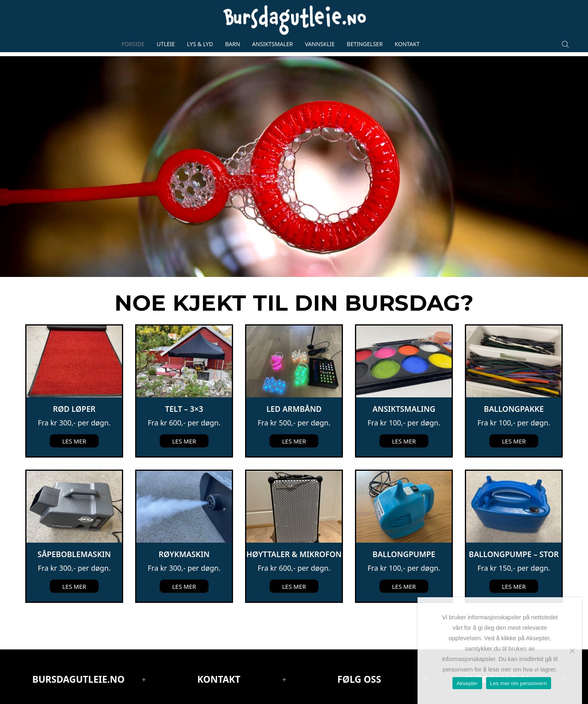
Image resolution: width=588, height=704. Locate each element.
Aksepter (467, 683)
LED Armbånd (294, 409)
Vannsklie (320, 44)
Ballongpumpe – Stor (514, 554)
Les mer (74, 441)
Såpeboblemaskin (74, 554)
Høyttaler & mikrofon (294, 554)
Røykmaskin (184, 554)
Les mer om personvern (519, 683)
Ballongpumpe (404, 554)
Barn (232, 44)
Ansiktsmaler (273, 44)
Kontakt (407, 44)
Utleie (166, 44)
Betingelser (365, 44)
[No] (572, 651)
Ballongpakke (514, 409)
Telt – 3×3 (184, 409)
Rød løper (74, 409)
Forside (133, 44)
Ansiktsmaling (404, 409)
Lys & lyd (200, 44)
